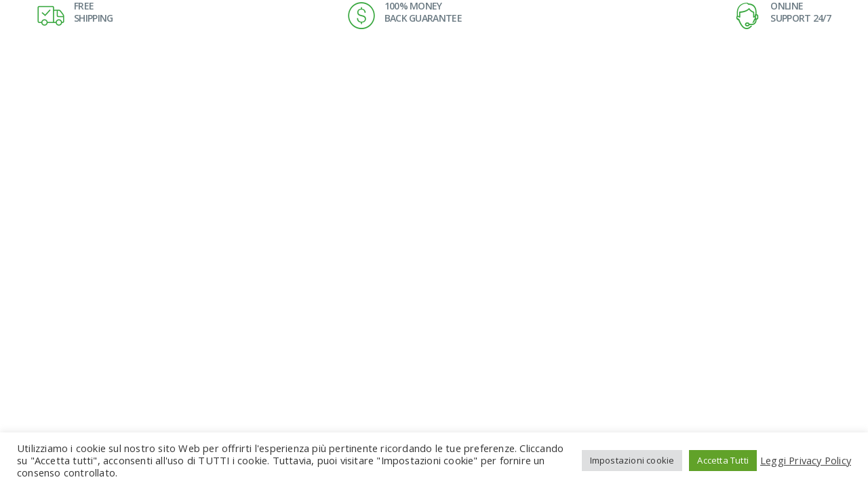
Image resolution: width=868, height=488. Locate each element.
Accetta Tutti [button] (723, 460)
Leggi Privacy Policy (806, 460)
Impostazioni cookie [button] (632, 460)
